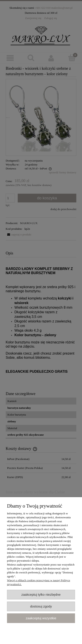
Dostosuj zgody (41, 606)
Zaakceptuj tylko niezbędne (41, 594)
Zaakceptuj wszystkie (41, 618)
